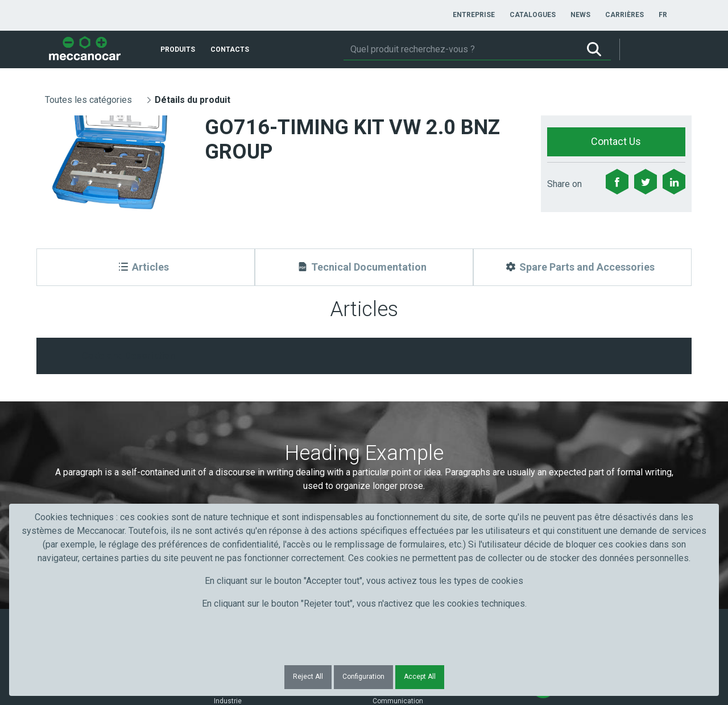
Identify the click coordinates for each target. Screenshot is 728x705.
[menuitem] (474, 15)
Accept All (420, 677)
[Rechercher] (460, 49)
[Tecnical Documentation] (364, 267)
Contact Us (616, 141)
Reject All (308, 677)
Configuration (363, 677)
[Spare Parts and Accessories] (582, 267)
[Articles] (146, 267)
